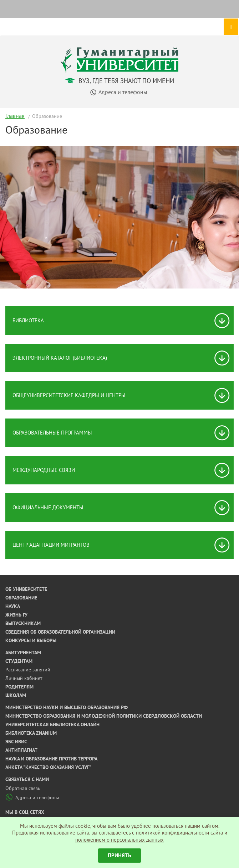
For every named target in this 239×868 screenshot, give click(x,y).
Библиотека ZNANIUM (31, 733)
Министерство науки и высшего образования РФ (67, 707)
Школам (16, 695)
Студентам (19, 661)
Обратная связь (23, 788)
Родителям (19, 687)
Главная (15, 116)
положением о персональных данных (119, 840)
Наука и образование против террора (51, 759)
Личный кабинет (24, 678)
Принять (119, 855)
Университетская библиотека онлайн (52, 724)
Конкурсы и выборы (31, 640)
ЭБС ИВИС (16, 742)
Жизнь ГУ (16, 615)
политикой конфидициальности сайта (179, 833)
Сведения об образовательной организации (60, 632)
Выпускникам (23, 623)
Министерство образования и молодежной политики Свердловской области (104, 716)
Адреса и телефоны (32, 797)
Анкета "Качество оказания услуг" (48, 767)
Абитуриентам (23, 653)
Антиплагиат (21, 750)
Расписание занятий (28, 670)
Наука (13, 606)
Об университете (26, 589)
